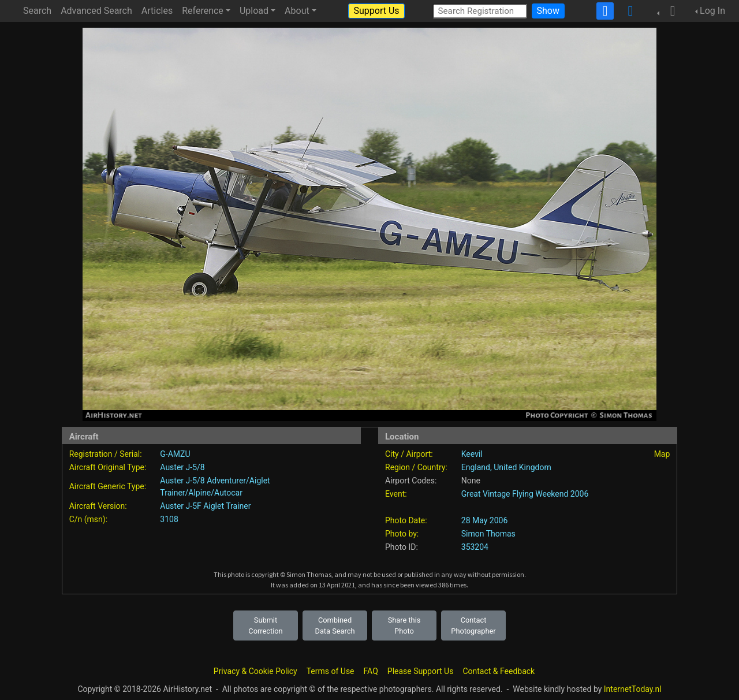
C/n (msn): (88, 519)
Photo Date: (406, 520)
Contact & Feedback (499, 671)
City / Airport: (409, 454)
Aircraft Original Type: (108, 467)
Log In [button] (712, 11)
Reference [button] (203, 11)
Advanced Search (96, 11)
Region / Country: (416, 467)
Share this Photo (404, 625)
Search (37, 11)
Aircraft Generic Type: (108, 486)
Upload (254, 11)
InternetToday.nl (633, 689)
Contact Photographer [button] (473, 625)
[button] (669, 11)
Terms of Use (331, 671)
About (297, 11)
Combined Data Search (335, 625)
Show (548, 11)
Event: (396, 494)
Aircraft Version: (98, 506)
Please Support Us (421, 671)
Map (662, 454)
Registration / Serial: (106, 454)
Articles (157, 11)
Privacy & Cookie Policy (255, 671)
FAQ (371, 671)
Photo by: (402, 534)
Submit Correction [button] (265, 625)
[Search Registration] (480, 11)
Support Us (376, 11)
